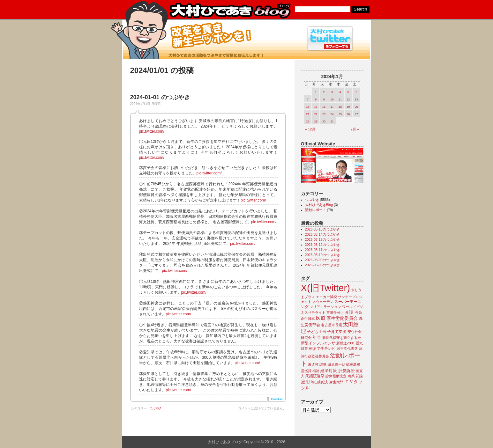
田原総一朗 (336, 364)
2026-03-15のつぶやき (323, 229)
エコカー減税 (326, 297)
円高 (358, 312)
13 (356, 99)
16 (324, 107)
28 (308, 121)
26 (348, 114)
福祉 (316, 371)
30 (324, 121)
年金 (317, 338)
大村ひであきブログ (230, 11)
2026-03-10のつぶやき (323, 255)
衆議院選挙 (315, 376)
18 (340, 107)
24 (332, 114)
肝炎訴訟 (347, 371)
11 (340, 99)
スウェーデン (323, 302)
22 (316, 114)
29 (316, 121)
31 (332, 121)
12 (348, 99)
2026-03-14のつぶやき (323, 234)
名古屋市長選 (332, 325)
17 (332, 107)
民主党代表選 (347, 349)
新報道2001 (346, 343)
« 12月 (310, 129)
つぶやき (156, 408)
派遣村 (313, 364)
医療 (321, 318)
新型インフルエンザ (318, 343)
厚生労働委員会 (342, 318)
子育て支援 (337, 332)
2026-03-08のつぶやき (323, 265)
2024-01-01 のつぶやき (160, 97)
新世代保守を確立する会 (342, 338)
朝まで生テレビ (322, 349)
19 (348, 107)
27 (356, 114)
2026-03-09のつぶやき (323, 260)
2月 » (355, 129)
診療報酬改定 (336, 376)
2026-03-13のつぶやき (323, 239)
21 (308, 114)
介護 (349, 312)
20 (356, 107)
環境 (323, 364)
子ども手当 (317, 332)
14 (308, 107)
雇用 (305, 382)
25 (340, 114)
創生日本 (308, 319)
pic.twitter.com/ (152, 131)
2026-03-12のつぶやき (323, 245)
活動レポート (316, 210)
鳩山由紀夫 (320, 382)
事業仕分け (335, 312)
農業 (351, 376)
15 (316, 107)
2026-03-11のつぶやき (323, 250)
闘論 (359, 376)
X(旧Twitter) (325, 288)
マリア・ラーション (325, 307)
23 (324, 114)
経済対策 (329, 371)
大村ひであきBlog (319, 205)
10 (332, 99)
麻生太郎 (336, 382)
